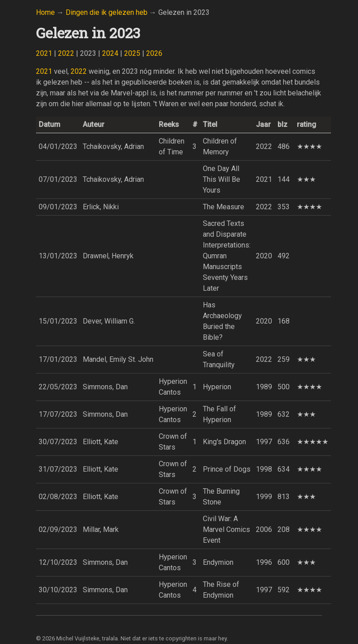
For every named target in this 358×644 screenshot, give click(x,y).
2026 (154, 53)
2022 (66, 53)
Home (45, 12)
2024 (110, 53)
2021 (44, 53)
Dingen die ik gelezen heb (107, 12)
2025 (132, 53)
